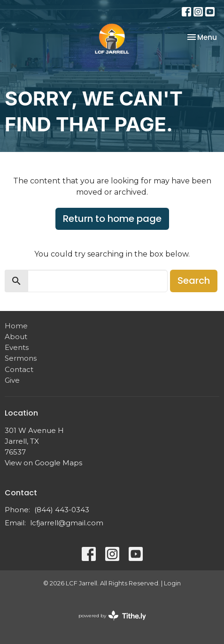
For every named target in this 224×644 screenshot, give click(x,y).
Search (194, 280)
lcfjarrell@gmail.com (67, 523)
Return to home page (112, 219)
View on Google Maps (43, 463)
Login (172, 583)
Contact (19, 369)
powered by (112, 616)
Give (12, 380)
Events (17, 347)
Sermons (21, 358)
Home (16, 326)
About (16, 337)
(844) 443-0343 (62, 510)
